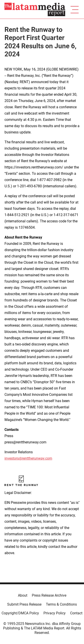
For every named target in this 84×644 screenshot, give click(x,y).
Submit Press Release (24, 604)
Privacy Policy (55, 613)
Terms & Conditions (61, 604)
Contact (76, 613)
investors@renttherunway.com (28, 458)
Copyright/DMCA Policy (20, 613)
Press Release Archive (49, 595)
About (23, 595)
